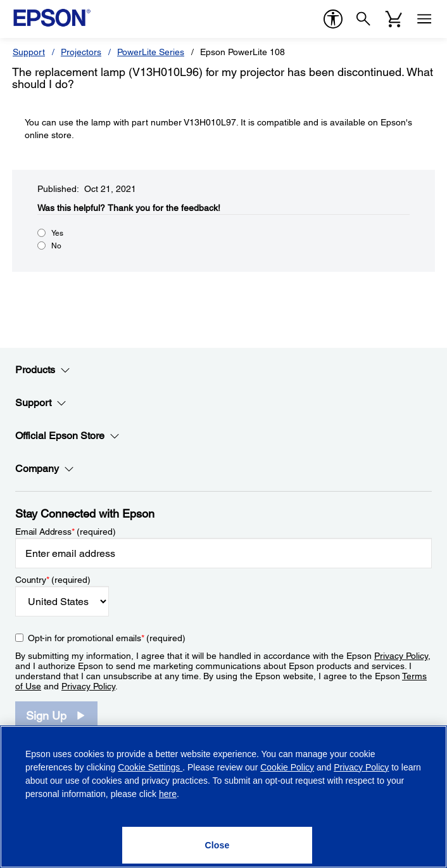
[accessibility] (333, 19)
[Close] (217, 845)
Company (45, 469)
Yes (57, 233)
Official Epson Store (67, 436)
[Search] (363, 19)
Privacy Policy (401, 656)
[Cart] (394, 19)
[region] (223, 797)
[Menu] (424, 19)
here (168, 794)
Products (43, 370)
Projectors (81, 52)
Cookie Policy (287, 767)
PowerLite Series (151, 52)
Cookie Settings (150, 767)
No (56, 246)
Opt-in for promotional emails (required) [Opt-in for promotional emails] (107, 638)
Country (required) (53, 580)
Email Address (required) (66, 532)
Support (29, 52)
